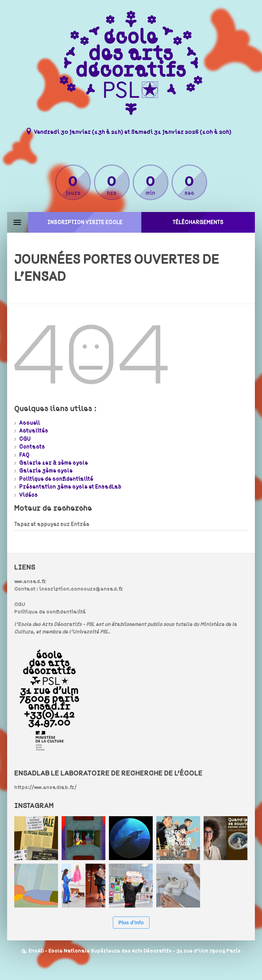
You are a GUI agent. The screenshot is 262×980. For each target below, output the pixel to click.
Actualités (34, 431)
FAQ (24, 455)
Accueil (30, 423)
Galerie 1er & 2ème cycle (54, 463)
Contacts (32, 447)
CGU (25, 439)
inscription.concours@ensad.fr (81, 589)
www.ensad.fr (30, 582)
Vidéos (28, 495)
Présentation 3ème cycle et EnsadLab (70, 487)
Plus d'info (131, 923)
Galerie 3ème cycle (46, 471)
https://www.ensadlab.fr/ (45, 787)
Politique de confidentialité (56, 479)
